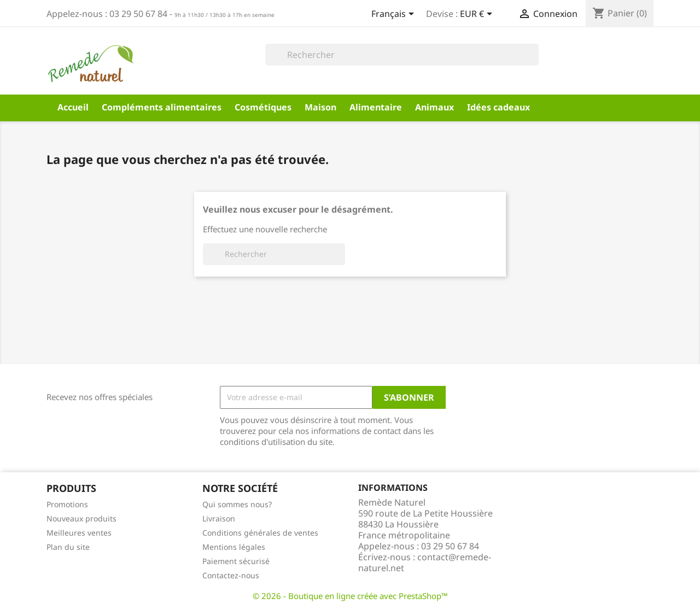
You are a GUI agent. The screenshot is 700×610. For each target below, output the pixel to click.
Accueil (73, 107)
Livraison (219, 518)
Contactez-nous (231, 575)
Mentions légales (234, 547)
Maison (320, 107)
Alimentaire (376, 107)
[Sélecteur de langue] (395, 15)
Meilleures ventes (79, 533)
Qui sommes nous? (237, 504)
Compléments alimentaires (162, 107)
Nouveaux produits (81, 518)
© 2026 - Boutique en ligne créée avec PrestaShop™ (350, 596)
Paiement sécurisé (236, 561)
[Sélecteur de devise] (478, 15)
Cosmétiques (263, 107)
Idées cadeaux (498, 107)
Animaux (434, 107)
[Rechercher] (402, 55)
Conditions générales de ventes (260, 533)
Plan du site (68, 547)
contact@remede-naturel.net (425, 562)
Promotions (67, 504)
